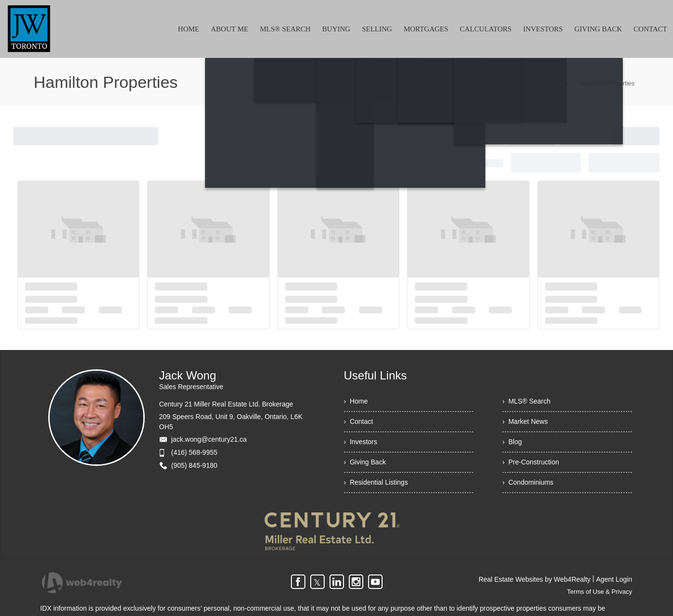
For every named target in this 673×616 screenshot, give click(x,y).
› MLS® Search (526, 401)
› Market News (525, 421)
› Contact (359, 421)
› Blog (512, 442)
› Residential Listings (376, 482)
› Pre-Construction (530, 462)
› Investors (361, 442)
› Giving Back (365, 462)
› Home (356, 401)
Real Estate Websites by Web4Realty (535, 579)
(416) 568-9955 (194, 452)
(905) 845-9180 (194, 465)
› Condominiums (528, 482)
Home (561, 83)
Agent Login (614, 579)
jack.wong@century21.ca (209, 439)
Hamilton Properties (607, 83)
